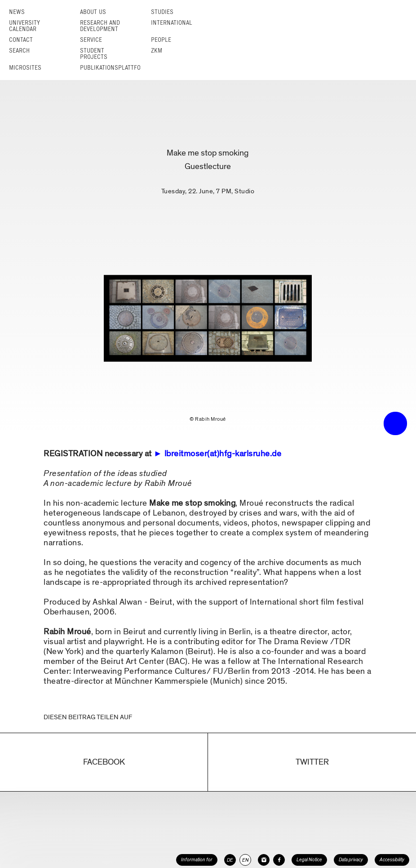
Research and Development (100, 26)
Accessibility (392, 860)
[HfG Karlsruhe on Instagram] (264, 860)
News (17, 12)
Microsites (25, 68)
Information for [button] (197, 860)
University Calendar (24, 26)
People (161, 40)
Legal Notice (309, 860)
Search (19, 51)
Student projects (94, 54)
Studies (162, 12)
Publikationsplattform (114, 68)
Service (91, 40)
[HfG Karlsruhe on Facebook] (279, 860)
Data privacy (351, 860)
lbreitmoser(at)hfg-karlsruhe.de (223, 454)
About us (93, 12)
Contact (21, 40)
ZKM (157, 51)
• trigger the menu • (395, 423)
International (172, 23)
